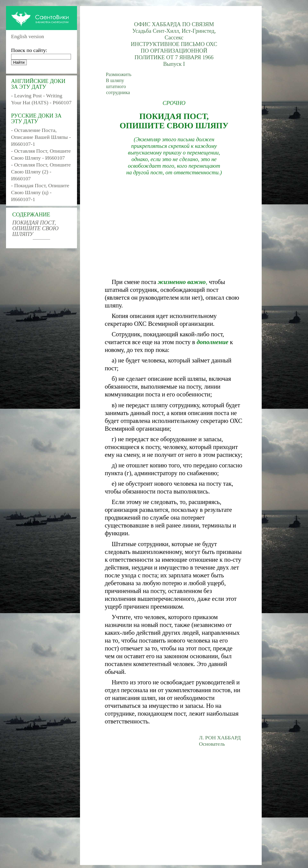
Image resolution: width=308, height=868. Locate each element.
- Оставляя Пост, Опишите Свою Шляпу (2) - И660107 (41, 172)
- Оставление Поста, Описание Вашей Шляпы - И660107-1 (41, 137)
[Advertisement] (174, 227)
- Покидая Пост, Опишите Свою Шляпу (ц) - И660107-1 (40, 192)
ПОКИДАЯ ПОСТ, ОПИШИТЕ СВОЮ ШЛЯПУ (35, 228)
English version (28, 36)
